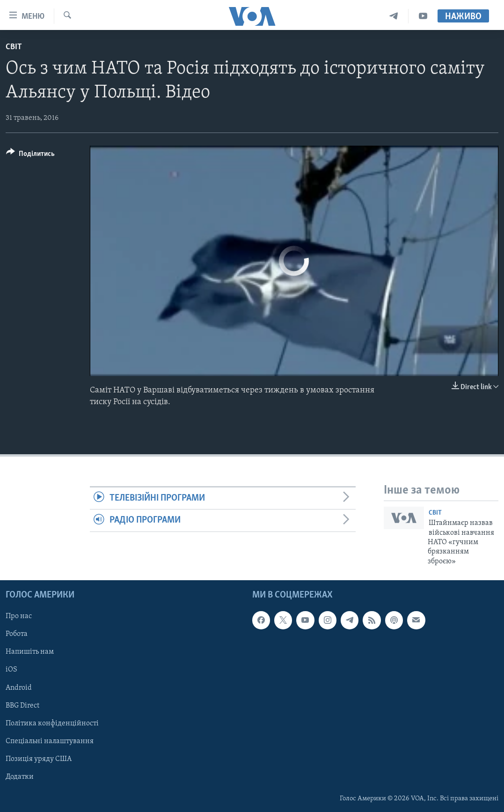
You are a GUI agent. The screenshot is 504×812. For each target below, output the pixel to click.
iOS (11, 670)
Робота (17, 635)
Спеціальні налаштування (50, 741)
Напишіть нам (30, 652)
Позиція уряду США (39, 759)
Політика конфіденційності (52, 723)
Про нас (19, 616)
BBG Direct (22, 706)
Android (19, 688)
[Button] (30, 155)
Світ (14, 47)
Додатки (20, 777)
